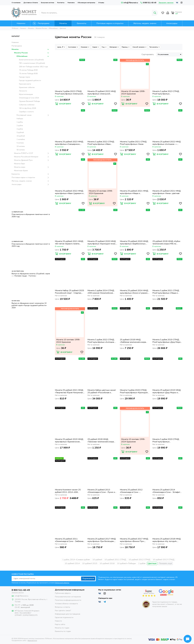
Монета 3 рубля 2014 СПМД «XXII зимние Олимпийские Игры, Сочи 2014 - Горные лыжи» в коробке (101, 292)
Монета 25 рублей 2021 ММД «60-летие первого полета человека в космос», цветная (69, 243)
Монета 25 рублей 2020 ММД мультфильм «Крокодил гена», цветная (102, 243)
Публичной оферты (62, 583)
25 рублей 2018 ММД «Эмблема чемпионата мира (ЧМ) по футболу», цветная (133, 341)
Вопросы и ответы (62, 607)
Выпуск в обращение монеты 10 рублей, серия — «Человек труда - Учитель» (31, 275)
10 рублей (97, 560)
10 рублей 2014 (72, 563)
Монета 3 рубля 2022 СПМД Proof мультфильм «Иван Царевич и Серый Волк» (101, 143)
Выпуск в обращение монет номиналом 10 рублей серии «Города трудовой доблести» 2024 (29, 305)
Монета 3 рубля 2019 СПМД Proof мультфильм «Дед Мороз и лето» (167, 341)
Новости (58, 621)
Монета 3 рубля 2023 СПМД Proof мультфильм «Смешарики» (166, 93)
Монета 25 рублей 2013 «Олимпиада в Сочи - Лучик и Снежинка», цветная (101, 491)
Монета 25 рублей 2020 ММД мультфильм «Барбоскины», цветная (134, 243)
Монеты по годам (62, 628)
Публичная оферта (63, 593)
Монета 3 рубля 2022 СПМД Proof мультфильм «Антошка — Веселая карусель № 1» (102, 341)
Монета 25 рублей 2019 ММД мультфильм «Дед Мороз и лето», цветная (167, 391)
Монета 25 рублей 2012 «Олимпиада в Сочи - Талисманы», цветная (131, 491)
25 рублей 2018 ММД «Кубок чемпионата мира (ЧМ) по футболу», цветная (166, 243)
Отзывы (101, 3)
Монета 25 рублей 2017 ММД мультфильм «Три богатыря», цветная (102, 540)
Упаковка (71, 3)
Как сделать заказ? (63, 611)
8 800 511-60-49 (148, 3)
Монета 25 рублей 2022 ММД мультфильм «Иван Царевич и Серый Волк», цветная (69, 192)
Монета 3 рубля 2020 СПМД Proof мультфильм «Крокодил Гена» (134, 391)
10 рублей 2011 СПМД (115, 560)
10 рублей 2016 (107, 563)
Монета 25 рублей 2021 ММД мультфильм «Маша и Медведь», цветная (134, 192)
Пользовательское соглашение (68, 597)
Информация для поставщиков (68, 614)
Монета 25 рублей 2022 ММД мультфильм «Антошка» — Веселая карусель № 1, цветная (167, 143)
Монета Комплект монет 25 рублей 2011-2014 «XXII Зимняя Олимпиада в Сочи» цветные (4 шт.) (68, 491)
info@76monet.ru (130, 3)
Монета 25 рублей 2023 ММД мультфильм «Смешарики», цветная (69, 143)
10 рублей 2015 (90, 563)
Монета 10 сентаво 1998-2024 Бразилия (133, 93)
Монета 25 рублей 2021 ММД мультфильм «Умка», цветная (167, 192)
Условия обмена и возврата (66, 604)
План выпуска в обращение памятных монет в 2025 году (31, 245)
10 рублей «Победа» (127, 563)
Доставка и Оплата (31, 3)
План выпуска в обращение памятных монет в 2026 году (31, 215)
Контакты (61, 3)
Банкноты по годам (63, 631)
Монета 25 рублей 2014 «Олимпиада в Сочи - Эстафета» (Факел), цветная (167, 491)
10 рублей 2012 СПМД (139, 560)
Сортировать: (148, 54)
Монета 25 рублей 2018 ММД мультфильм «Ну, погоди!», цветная (167, 540)
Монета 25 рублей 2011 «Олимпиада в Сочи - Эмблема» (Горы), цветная (70, 540)
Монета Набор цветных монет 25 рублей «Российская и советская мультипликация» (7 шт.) (102, 391)
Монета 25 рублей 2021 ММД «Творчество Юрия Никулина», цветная (69, 391)
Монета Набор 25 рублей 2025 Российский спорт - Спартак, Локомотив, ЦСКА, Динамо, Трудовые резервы (69, 292)
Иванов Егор (32, 641)
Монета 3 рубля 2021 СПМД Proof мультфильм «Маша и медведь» (166, 292)
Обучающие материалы (86, 3)
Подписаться (88, 578)
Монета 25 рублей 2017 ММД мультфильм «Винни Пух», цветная (134, 540)
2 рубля (142, 563)
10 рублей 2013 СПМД (164, 560)
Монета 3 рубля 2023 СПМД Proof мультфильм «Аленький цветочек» (69, 93)
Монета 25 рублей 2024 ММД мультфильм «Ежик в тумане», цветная (134, 292)
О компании (16, 3)
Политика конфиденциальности (68, 600)
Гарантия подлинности (64, 617)
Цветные (152, 563)
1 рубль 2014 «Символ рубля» (76, 560)
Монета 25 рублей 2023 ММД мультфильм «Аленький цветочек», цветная (102, 93)
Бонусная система (48, 3)
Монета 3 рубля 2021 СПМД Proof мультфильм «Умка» (133, 143)
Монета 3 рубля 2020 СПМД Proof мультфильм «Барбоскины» (166, 440)
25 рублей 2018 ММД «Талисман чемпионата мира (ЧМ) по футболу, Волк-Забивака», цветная (101, 440)
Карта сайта (60, 624)
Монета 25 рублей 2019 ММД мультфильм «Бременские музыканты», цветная (69, 440)
